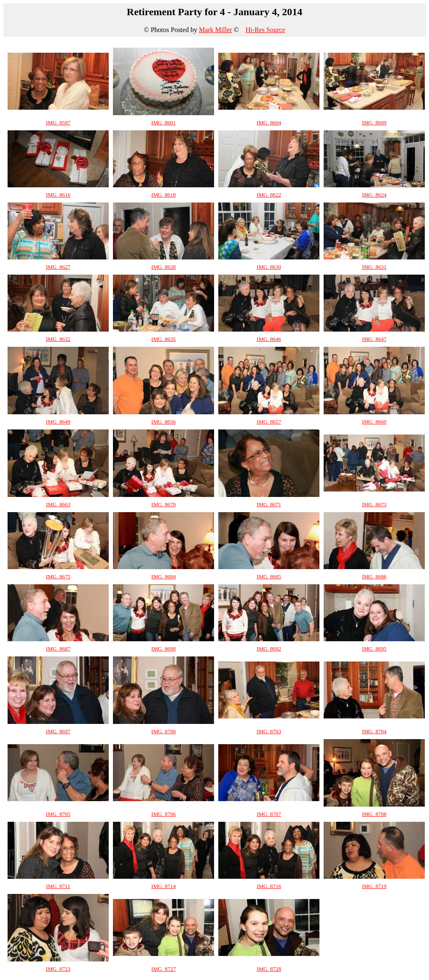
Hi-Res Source (265, 30)
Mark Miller (216, 30)
